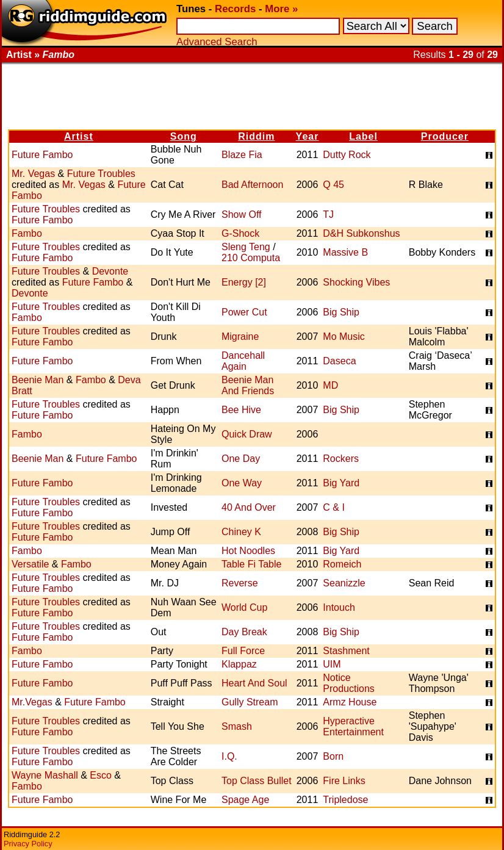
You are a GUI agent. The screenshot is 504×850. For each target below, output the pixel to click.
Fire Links (344, 781)
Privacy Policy (28, 844)
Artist (79, 136)
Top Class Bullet (257, 781)
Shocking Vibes (356, 282)
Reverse (240, 583)
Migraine (240, 337)
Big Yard (341, 483)
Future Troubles (101, 174)
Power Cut (244, 312)
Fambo (27, 233)
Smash (237, 726)
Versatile (30, 564)
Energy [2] (244, 282)
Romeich (342, 564)
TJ (328, 214)
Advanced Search (217, 42)
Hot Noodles (248, 551)
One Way (242, 483)
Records (235, 9)
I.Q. (229, 756)
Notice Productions (349, 683)
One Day (241, 459)
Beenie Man (38, 380)
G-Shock (240, 233)
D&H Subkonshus (361, 233)
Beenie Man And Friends (248, 385)
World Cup (244, 607)
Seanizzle (344, 583)
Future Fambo (42, 155)
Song (184, 136)
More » (281, 9)
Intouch (339, 607)
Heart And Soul (254, 683)
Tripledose (345, 800)
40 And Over (249, 507)
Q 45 (333, 185)
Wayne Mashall (45, 775)
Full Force (243, 651)
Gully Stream (250, 702)
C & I (334, 507)
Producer (445, 136)
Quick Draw (247, 434)
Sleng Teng (246, 247)
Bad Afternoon (252, 185)
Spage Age (245, 800)
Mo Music (344, 337)
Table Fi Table (251, 564)
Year (308, 136)
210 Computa (251, 258)
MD (330, 385)
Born (333, 756)
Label (363, 136)
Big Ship (341, 312)
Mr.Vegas (32, 702)
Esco (101, 775)
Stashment (346, 651)
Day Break (244, 632)
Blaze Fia (242, 155)
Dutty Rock (347, 155)
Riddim (256, 136)
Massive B (345, 252)
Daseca (339, 361)
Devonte (110, 271)
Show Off (242, 214)
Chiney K (241, 532)
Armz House (350, 702)
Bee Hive (241, 410)
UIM (332, 664)
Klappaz (239, 664)
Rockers (341, 459)
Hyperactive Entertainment (353, 726)
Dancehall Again (243, 361)
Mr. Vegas (33, 174)
